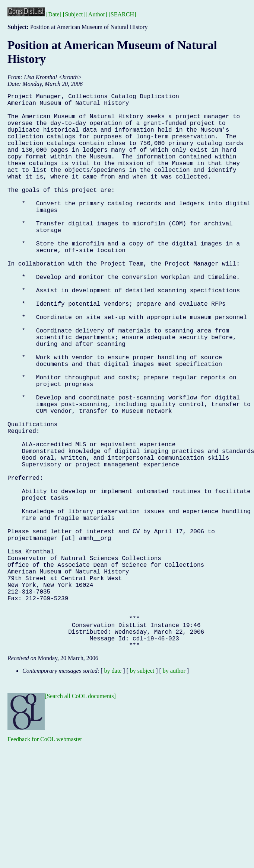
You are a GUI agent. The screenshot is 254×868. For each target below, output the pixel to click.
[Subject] (74, 14)
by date (113, 794)
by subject (142, 794)
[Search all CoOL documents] (80, 819)
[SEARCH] (123, 14)
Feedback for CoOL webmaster (45, 863)
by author (174, 794)
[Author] (97, 14)
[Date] (54, 14)
